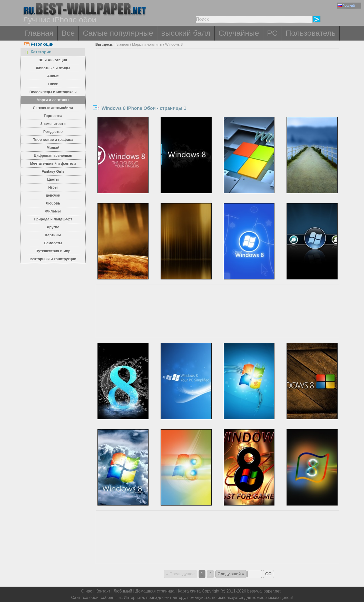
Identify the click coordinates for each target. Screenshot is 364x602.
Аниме (53, 76)
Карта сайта (189, 591)
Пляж (53, 84)
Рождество (53, 132)
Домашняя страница (155, 591)
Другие (53, 227)
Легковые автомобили (53, 108)
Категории (38, 52)
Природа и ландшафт (53, 219)
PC (272, 33)
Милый (53, 148)
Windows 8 (174, 44)
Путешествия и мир (53, 251)
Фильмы (53, 211)
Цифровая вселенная (53, 156)
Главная (39, 33)
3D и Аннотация (53, 60)
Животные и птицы (53, 68)
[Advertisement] (218, 87)
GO (268, 574)
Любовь (53, 203)
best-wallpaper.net (264, 591)
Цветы (53, 179)
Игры (53, 187)
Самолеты (53, 243)
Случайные (239, 33)
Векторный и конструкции (53, 259)
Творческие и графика (53, 140)
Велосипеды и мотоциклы (53, 92)
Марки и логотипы (53, 100)
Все (68, 33)
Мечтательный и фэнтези (53, 163)
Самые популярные (118, 33)
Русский (346, 6)
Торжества (53, 116)
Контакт (103, 591)
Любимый (123, 591)
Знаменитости (53, 124)
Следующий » (231, 574)
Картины (53, 235)
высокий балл (186, 33)
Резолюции (39, 44)
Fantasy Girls (53, 171)
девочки (53, 195)
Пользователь (311, 33)
